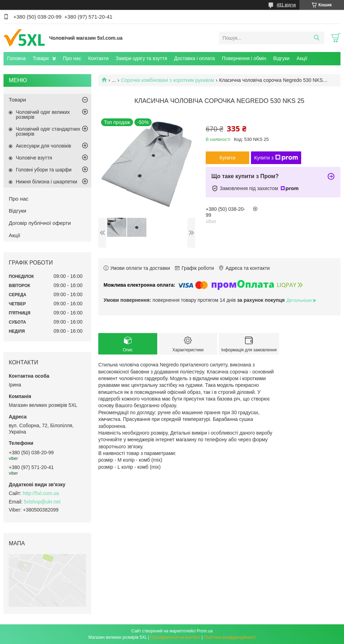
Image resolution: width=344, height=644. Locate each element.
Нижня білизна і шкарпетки (47, 182)
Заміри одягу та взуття (141, 58)
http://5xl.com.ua (41, 493)
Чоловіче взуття (34, 158)
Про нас (72, 58)
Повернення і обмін (244, 58)
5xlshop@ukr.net (42, 502)
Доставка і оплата (194, 58)
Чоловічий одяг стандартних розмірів (48, 131)
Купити (228, 158)
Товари (41, 58)
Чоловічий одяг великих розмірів (43, 115)
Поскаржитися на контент (175, 637)
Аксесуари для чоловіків (43, 146)
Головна (16, 58)
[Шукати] (316, 38)
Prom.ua (205, 631)
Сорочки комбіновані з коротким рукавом (168, 80)
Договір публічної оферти (40, 223)
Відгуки (281, 58)
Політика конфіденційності (230, 637)
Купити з (276, 158)
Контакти (98, 58)
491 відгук (286, 5)
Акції (302, 58)
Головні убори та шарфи (44, 170)
